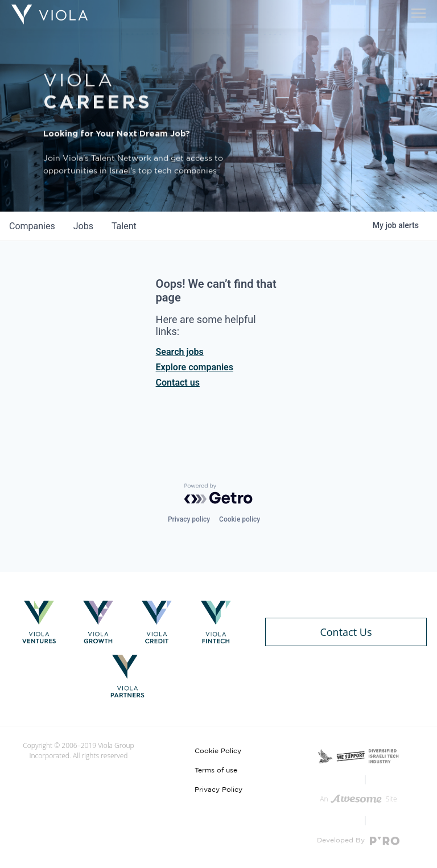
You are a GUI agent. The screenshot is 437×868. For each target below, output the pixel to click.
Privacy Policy (218, 790)
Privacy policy (189, 519)
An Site (358, 799)
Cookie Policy (218, 751)
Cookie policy (240, 519)
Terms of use (216, 770)
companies (32, 226)
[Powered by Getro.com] (218, 494)
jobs (83, 226)
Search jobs (180, 352)
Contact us (178, 383)
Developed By (358, 841)
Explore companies (195, 367)
